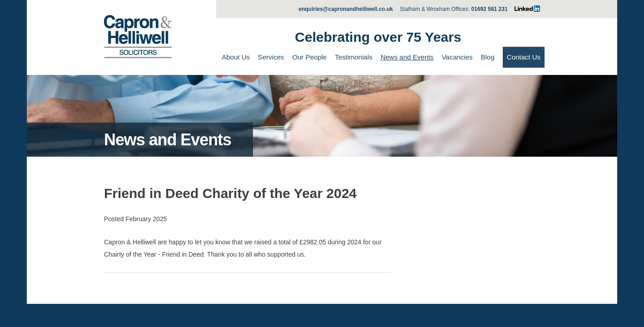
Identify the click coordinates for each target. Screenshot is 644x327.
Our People (310, 57)
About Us (236, 57)
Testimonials (354, 57)
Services (271, 57)
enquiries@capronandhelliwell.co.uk (346, 9)
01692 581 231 (490, 9)
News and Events (407, 57)
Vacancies (457, 57)
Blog (488, 57)
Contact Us (524, 57)
